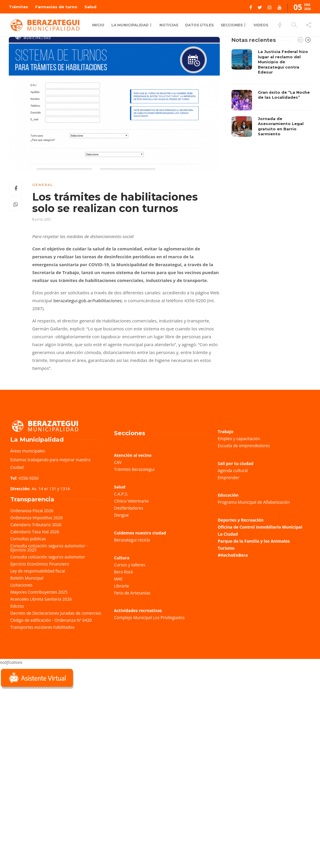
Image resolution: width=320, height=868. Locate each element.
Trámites (18, 7)
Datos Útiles (199, 25)
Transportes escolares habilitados (42, 627)
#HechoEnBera (233, 555)
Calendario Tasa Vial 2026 (35, 532)
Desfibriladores (128, 508)
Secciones (232, 25)
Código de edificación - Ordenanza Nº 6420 (51, 620)
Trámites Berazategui (134, 469)
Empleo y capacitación (239, 439)
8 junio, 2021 (41, 219)
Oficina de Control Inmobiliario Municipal (260, 527)
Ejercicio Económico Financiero (40, 564)
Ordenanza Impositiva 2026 (36, 518)
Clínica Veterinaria (131, 501)
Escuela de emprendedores (244, 446)
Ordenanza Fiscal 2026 (32, 511)
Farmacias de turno (56, 7)
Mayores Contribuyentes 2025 (39, 592)
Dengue (121, 515)
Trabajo (225, 432)
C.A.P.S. (121, 494)
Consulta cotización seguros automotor (48, 557)
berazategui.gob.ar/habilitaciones (87, 300)
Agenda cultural (233, 470)
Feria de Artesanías (132, 593)
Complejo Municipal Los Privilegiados (149, 617)
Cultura (122, 558)
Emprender (229, 477)
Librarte (121, 586)
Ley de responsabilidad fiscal (38, 571)
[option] (271, 94)
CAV (118, 462)
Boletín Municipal (27, 578)
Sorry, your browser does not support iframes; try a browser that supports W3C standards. (44, 732)
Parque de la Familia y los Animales (254, 541)
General (43, 185)
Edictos (17, 606)
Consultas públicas (28, 539)
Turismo (226, 548)
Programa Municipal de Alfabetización (254, 502)
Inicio (98, 25)
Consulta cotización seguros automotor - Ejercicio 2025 (49, 548)
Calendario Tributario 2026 (36, 525)
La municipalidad (130, 25)
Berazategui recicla (132, 540)
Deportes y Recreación (241, 520)
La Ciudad (228, 534)
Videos (261, 25)
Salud (90, 7)
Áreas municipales (28, 451)
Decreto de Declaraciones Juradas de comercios (56, 613)
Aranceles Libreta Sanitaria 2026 (41, 599)
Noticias (169, 25)
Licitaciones (21, 585)
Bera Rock (124, 572)
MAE (118, 579)
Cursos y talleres (130, 565)
